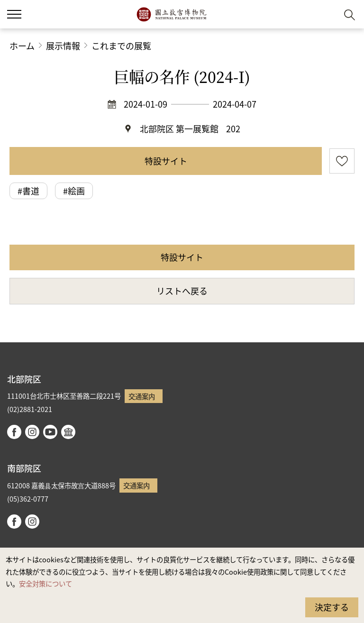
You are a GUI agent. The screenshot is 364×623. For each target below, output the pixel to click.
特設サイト (166, 161)
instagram (32, 432)
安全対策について (45, 583)
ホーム (22, 46)
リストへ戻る (182, 291)
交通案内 (142, 396)
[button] (326, 14)
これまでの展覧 (121, 46)
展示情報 (63, 46)
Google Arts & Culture (68, 432)
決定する (332, 607)
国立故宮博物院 (171, 14)
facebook (14, 432)
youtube (50, 432)
